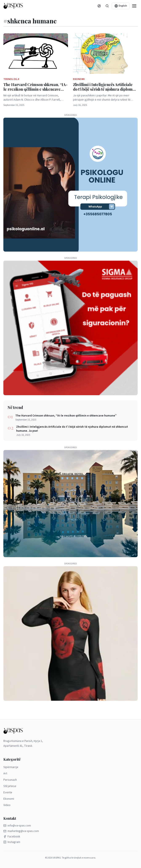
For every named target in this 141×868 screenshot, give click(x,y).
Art (5, 774)
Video (7, 805)
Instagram (12, 842)
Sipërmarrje (11, 767)
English (121, 6)
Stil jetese (10, 786)
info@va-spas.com (17, 826)
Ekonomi (9, 799)
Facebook (12, 837)
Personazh (10, 780)
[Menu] (134, 6)
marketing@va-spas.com (21, 831)
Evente (8, 793)
